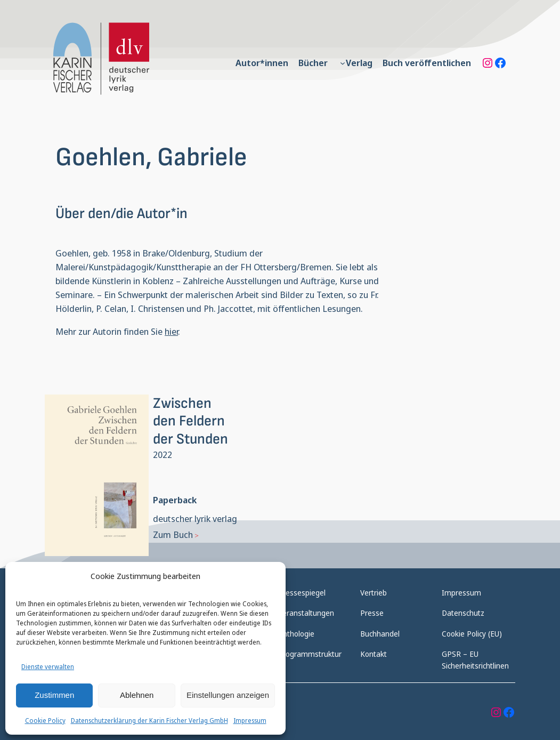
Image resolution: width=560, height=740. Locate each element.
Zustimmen (54, 695)
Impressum (250, 721)
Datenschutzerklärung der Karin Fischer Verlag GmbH (149, 721)
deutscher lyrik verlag (195, 518)
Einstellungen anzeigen (228, 695)
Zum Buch (173, 534)
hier (171, 331)
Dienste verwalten (48, 667)
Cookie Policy (45, 721)
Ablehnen (137, 695)
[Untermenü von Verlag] (343, 63)
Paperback (175, 500)
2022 (163, 455)
